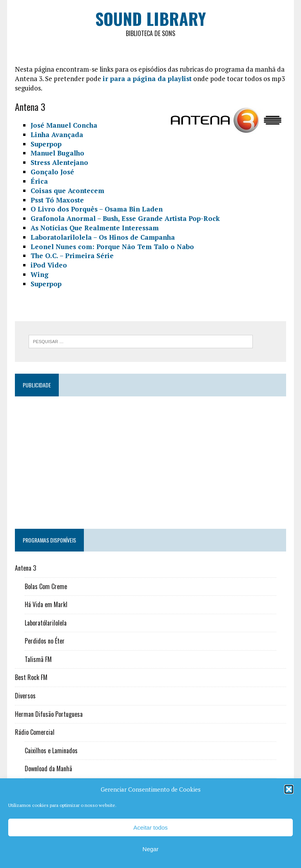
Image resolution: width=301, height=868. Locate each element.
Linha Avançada (57, 135)
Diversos (25, 696)
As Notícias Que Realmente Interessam (95, 228)
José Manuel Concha (64, 125)
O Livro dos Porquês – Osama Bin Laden (97, 209)
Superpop (46, 144)
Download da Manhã (48, 769)
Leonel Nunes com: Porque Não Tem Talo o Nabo (112, 247)
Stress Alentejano (59, 162)
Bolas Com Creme (46, 586)
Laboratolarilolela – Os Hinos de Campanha (103, 237)
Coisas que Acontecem (67, 191)
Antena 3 (25, 568)
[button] (289, 789)
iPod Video (49, 265)
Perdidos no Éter (45, 641)
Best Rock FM (31, 677)
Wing (40, 274)
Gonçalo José (52, 172)
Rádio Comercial (35, 732)
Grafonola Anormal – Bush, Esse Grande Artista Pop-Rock (125, 218)
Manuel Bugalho (57, 153)
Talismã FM (38, 659)
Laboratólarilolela (46, 623)
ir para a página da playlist (147, 79)
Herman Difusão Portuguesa (49, 714)
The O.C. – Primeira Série (72, 256)
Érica (39, 181)
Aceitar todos (150, 827)
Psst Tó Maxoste (57, 200)
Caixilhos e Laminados (51, 750)
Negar (151, 849)
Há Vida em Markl (46, 604)
